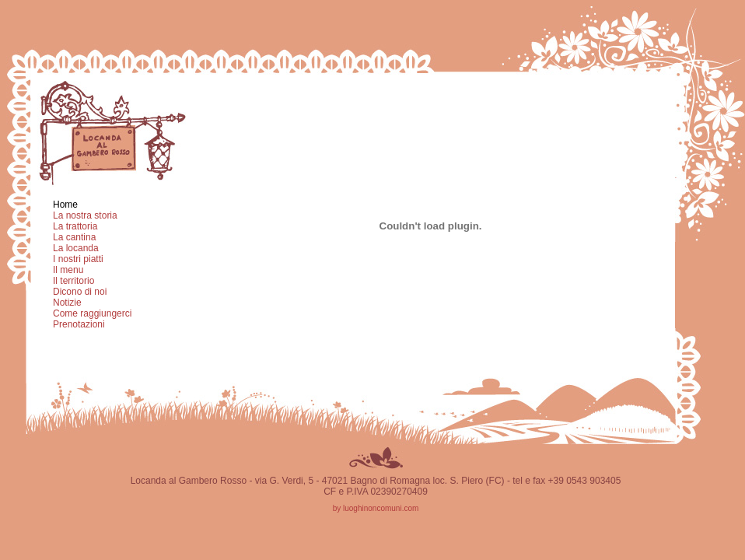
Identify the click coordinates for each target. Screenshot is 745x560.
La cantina (74, 237)
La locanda (76, 248)
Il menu (68, 270)
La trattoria (75, 226)
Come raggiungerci (92, 313)
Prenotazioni (79, 324)
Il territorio (73, 281)
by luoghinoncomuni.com (376, 508)
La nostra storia (85, 215)
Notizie (67, 303)
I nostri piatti (78, 259)
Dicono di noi (80, 292)
